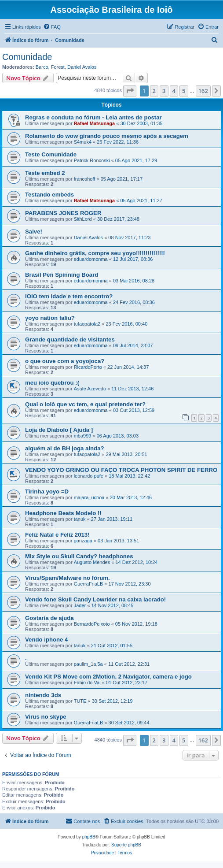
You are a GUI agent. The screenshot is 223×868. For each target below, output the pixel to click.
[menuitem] (52, 27)
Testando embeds (49, 195)
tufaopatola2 (87, 324)
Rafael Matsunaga (95, 123)
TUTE (80, 701)
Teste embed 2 (45, 173)
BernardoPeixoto (92, 624)
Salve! (34, 232)
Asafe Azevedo (90, 389)
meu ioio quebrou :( (52, 383)
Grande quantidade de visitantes (70, 339)
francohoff (85, 179)
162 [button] (203, 91)
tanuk (80, 519)
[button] (130, 91)
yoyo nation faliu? (50, 318)
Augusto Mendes (92, 562)
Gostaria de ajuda (49, 618)
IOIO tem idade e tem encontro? (69, 296)
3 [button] (164, 91)
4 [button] (174, 91)
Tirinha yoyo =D (47, 491)
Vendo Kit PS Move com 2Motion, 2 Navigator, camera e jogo (108, 677)
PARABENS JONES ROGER (63, 213)
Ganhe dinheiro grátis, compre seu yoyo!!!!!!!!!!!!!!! (95, 253)
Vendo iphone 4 (46, 640)
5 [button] (184, 91)
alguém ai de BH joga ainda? (65, 448)
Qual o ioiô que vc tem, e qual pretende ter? (85, 404)
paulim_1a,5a (88, 664)
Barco (42, 67)
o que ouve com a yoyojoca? (65, 361)
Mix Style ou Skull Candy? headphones (79, 556)
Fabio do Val (87, 683)
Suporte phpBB (126, 845)
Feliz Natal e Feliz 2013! (57, 535)
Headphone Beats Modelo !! (63, 513)
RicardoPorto (88, 367)
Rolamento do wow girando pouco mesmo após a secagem (107, 136)
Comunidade (27, 57)
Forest (58, 67)
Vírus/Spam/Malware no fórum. (68, 578)
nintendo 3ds (43, 695)
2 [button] (154, 91)
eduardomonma (91, 259)
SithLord (83, 219)
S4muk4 (83, 142)
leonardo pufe (89, 476)
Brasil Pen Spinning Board (62, 275)
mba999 (83, 436)
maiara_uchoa (89, 497)
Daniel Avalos (82, 67)
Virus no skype (46, 717)
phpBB (89, 837)
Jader (80, 605)
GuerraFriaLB (89, 584)
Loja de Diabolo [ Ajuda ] (59, 430)
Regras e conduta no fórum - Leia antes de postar (93, 117)
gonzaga (83, 541)
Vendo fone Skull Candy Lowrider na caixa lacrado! (95, 599)
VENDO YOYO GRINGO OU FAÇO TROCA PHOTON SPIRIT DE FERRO (121, 470)
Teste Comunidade (51, 154)
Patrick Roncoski (92, 160)
